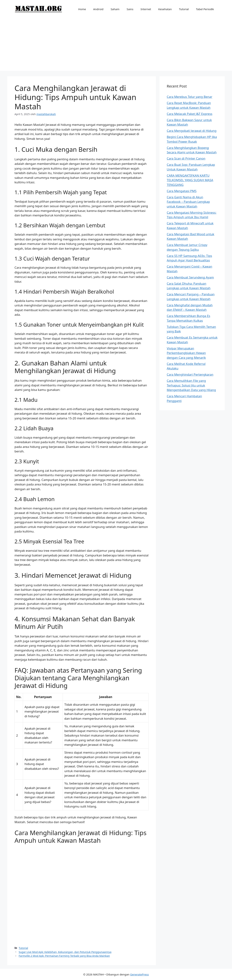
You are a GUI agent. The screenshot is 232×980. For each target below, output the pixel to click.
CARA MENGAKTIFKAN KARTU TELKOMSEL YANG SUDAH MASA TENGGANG (190, 180)
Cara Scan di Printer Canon (186, 158)
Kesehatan (165, 9)
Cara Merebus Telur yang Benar (189, 97)
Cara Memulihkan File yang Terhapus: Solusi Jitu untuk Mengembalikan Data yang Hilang (191, 385)
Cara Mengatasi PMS (182, 191)
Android (98, 9)
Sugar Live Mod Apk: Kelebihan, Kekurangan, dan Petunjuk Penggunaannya (65, 952)
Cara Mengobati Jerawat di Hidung (192, 131)
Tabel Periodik (205, 9)
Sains (130, 9)
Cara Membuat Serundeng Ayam (190, 277)
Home (82, 9)
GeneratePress (139, 974)
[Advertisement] (116, 45)
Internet (146, 9)
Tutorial (184, 9)
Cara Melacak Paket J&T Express (189, 114)
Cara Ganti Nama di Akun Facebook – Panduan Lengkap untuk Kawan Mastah (188, 202)
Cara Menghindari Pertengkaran (190, 374)
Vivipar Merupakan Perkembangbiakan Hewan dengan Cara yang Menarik (186, 353)
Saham (115, 9)
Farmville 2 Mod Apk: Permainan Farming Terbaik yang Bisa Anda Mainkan (64, 956)
